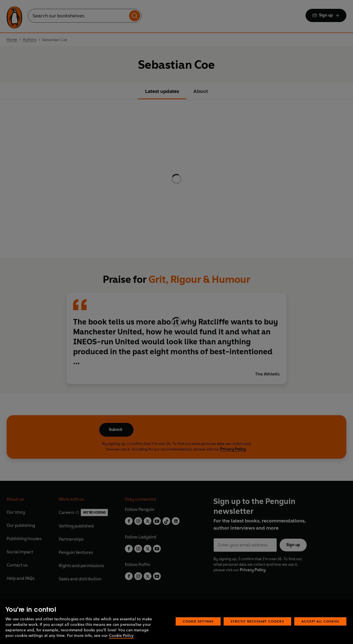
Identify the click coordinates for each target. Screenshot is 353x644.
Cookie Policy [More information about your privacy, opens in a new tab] (121, 636)
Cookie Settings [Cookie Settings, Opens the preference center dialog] (198, 621)
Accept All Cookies (320, 621)
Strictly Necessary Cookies (257, 621)
